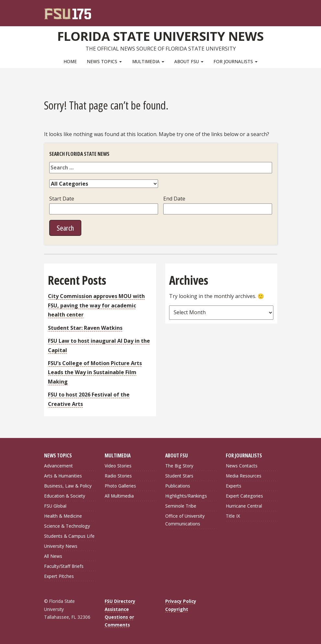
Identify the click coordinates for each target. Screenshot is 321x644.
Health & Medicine (63, 516)
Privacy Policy (181, 601)
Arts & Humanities (63, 476)
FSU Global (55, 506)
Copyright (177, 609)
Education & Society (65, 496)
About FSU (189, 61)
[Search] (268, 10)
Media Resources (244, 476)
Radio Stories (118, 476)
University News (61, 546)
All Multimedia (119, 496)
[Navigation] (276, 10)
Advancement (58, 466)
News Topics (104, 61)
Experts (234, 486)
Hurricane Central (244, 506)
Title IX (233, 516)
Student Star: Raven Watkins (85, 328)
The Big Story (179, 466)
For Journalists (235, 61)
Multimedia (148, 61)
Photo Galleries (120, 486)
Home (70, 61)
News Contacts (242, 466)
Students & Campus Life (69, 536)
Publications (178, 486)
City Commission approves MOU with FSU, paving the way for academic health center (96, 305)
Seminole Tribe (181, 506)
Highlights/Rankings (186, 496)
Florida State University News (160, 36)
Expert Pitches (59, 576)
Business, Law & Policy (68, 486)
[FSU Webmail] (259, 10)
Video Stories (118, 466)
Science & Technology (67, 526)
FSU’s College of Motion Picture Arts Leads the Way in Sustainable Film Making (95, 372)
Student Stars (179, 476)
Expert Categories (244, 496)
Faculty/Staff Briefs (64, 566)
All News (53, 556)
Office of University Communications (185, 520)
